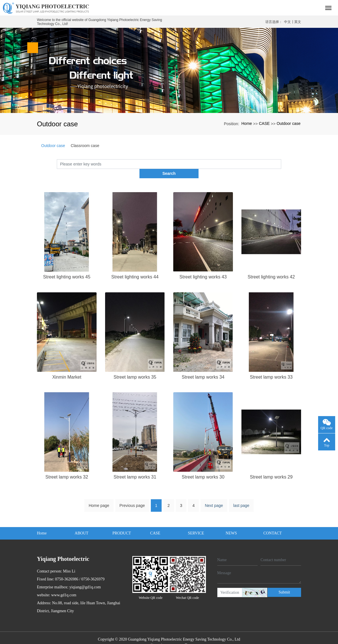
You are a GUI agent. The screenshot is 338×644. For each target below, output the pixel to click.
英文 (298, 22)
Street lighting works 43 (203, 268)
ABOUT (82, 524)
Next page (214, 496)
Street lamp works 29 (271, 468)
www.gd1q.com (64, 586)
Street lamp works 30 (203, 468)
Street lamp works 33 (271, 367)
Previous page (132, 496)
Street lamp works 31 (135, 468)
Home (247, 123)
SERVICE (196, 524)
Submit (284, 583)
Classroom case (85, 146)
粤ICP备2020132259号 (169, 636)
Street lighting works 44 (135, 268)
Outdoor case (289, 123)
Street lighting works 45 (67, 268)
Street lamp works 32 (67, 468)
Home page (99, 496)
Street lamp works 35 (135, 367)
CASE (264, 123)
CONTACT (273, 524)
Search (281, 164)
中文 (287, 22)
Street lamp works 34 (203, 367)
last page (241, 496)
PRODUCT (122, 524)
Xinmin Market (67, 367)
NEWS (231, 524)
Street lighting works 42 (271, 268)
